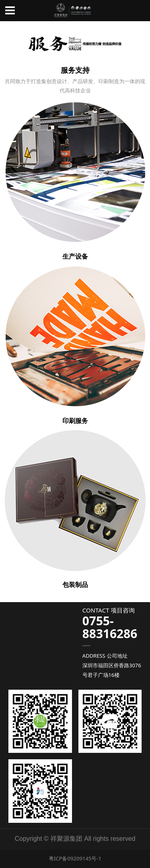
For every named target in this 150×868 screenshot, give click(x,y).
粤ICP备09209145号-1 (75, 858)
